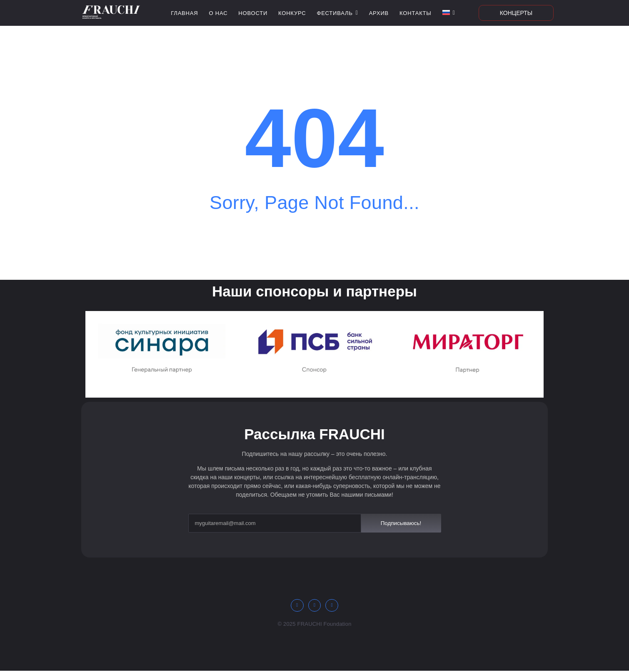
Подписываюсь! (401, 523)
